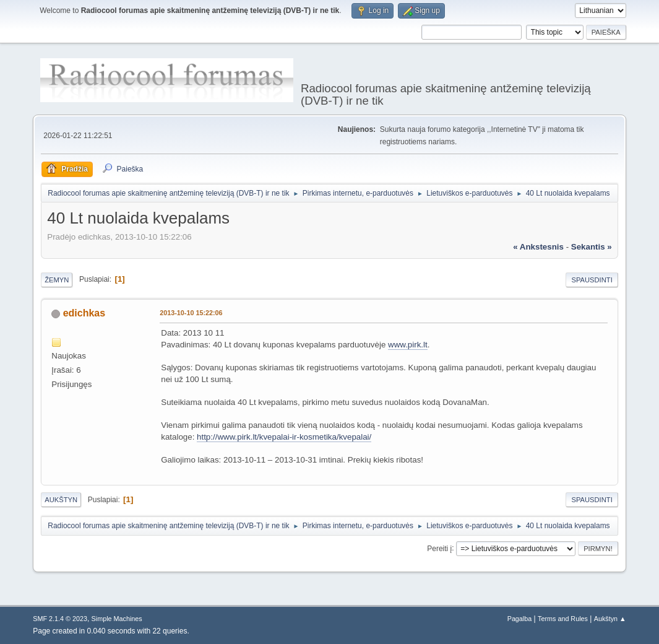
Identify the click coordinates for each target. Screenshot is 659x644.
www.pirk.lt (408, 345)
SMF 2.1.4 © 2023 (60, 619)
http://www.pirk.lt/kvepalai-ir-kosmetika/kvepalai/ (284, 437)
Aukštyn (61, 500)
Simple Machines (117, 619)
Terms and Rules (563, 619)
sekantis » (592, 247)
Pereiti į (439, 548)
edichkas (84, 313)
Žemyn (57, 280)
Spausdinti (592, 280)
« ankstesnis (538, 247)
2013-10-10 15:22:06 (191, 313)
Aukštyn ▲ (610, 619)
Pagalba (520, 619)
